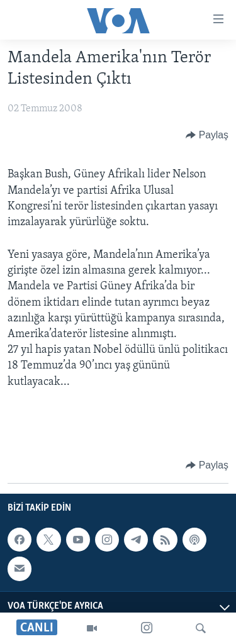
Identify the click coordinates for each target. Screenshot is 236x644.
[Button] (207, 135)
